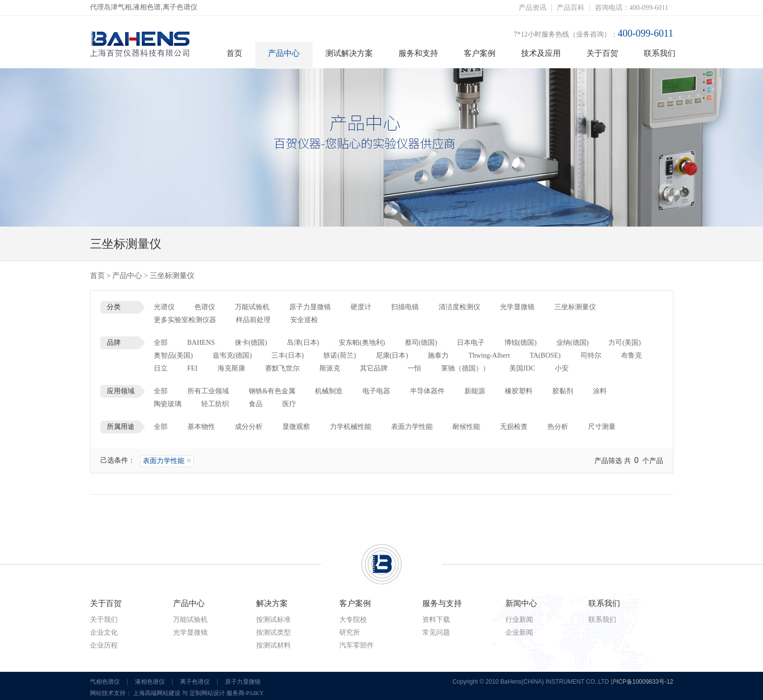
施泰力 (438, 355)
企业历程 (104, 645)
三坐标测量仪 (575, 307)
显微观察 (296, 427)
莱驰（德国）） (465, 368)
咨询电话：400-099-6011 (632, 8)
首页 (234, 53)
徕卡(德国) (251, 343)
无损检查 (514, 427)
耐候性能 (466, 427)
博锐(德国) (520, 343)
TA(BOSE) (545, 355)
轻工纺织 (215, 404)
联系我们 (660, 53)
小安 (562, 368)
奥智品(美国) (173, 355)
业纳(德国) (572, 343)
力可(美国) (624, 343)
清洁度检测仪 (459, 307)
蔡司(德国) (421, 343)
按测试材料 (273, 645)
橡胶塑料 (519, 391)
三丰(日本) (288, 355)
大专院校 (353, 620)
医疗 (289, 404)
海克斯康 (231, 368)
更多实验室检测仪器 (185, 320)
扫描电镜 (405, 307)
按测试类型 (273, 632)
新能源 (475, 391)
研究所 (350, 632)
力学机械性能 (351, 427)
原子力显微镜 (310, 307)
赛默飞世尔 (282, 368)
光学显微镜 (517, 307)
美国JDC (522, 368)
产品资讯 (533, 8)
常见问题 (436, 632)
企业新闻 (519, 632)
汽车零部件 (357, 645)
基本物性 (201, 427)
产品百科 (571, 8)
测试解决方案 (349, 53)
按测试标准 (273, 620)
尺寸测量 (602, 427)
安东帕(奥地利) (362, 343)
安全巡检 (304, 320)
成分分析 (249, 427)
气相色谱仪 (105, 682)
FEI (193, 368)
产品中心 (284, 53)
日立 (161, 368)
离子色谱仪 (195, 682)
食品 (256, 404)
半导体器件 (427, 391)
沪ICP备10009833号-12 (642, 682)
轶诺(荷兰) (339, 355)
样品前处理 (253, 320)
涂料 (600, 391)
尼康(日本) (392, 355)
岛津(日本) (303, 343)
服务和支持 (418, 53)
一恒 (414, 368)
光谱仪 (164, 307)
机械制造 (329, 391)
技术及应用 (541, 53)
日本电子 (471, 343)
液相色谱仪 (150, 682)
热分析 (558, 427)
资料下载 (436, 620)
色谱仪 (205, 307)
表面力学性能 (412, 427)
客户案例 (480, 53)
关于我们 (104, 620)
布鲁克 (631, 355)
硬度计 (361, 307)
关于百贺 (602, 53)
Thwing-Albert (489, 355)
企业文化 (104, 632)
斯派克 (330, 368)
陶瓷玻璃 (168, 404)
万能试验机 (252, 307)
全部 (161, 343)
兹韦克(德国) (232, 355)
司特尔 (591, 355)
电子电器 (376, 391)
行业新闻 (519, 620)
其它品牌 (374, 368)
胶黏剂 (563, 391)
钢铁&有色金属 (272, 391)
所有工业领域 (208, 391)
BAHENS (201, 343)
